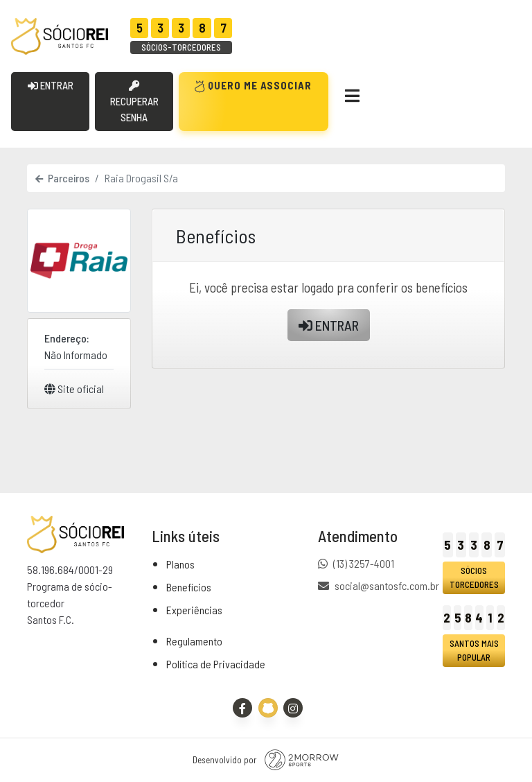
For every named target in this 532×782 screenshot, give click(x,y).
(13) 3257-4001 (364, 563)
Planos (180, 564)
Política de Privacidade (216, 664)
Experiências (194, 610)
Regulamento (194, 641)
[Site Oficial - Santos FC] (268, 708)
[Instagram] (293, 708)
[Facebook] (242, 708)
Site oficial (74, 389)
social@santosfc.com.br (387, 586)
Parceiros (62, 178)
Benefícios (189, 587)
